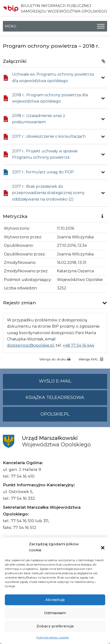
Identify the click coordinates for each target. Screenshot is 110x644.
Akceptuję (55, 600)
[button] (103, 547)
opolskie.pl (55, 414)
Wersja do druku (55, 359)
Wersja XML (91, 359)
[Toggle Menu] (101, 26)
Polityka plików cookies (53, 637)
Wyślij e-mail (73, 383)
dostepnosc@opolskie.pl (31, 345)
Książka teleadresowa (55, 397)
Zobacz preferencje (55, 626)
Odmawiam (55, 613)
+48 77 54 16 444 (78, 345)
